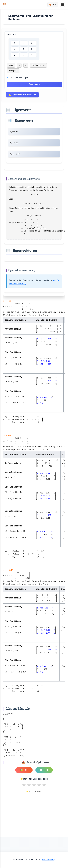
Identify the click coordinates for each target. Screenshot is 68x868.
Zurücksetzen (38, 65)
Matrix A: (12, 34)
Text (11, 65)
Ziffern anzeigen (19, 78)
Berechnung (35, 84)
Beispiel (13, 71)
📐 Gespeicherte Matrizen (22, 95)
